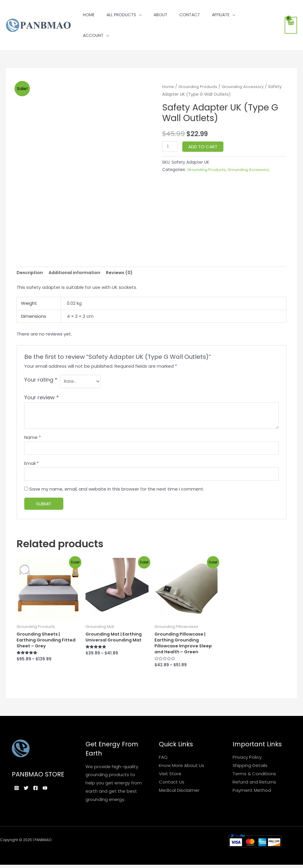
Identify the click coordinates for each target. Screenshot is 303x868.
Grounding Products (199, 87)
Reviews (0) (123, 273)
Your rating (41, 380)
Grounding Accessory (246, 87)
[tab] (30, 273)
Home (89, 15)
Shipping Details (250, 770)
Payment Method (252, 794)
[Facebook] (43, 792)
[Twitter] (30, 792)
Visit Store (170, 778)
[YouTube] (56, 792)
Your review (42, 399)
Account (93, 35)
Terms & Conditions (254, 778)
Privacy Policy (247, 762)
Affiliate (221, 15)
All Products (121, 15)
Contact (190, 15)
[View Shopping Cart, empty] (291, 25)
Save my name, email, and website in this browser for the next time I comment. (117, 492)
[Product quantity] (170, 147)
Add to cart (203, 147)
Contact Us (172, 786)
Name (33, 438)
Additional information (76, 273)
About (161, 15)
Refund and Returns (254, 786)
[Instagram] (17, 792)
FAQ (163, 762)
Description (30, 273)
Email (32, 465)
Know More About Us (182, 770)
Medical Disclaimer (179, 794)
